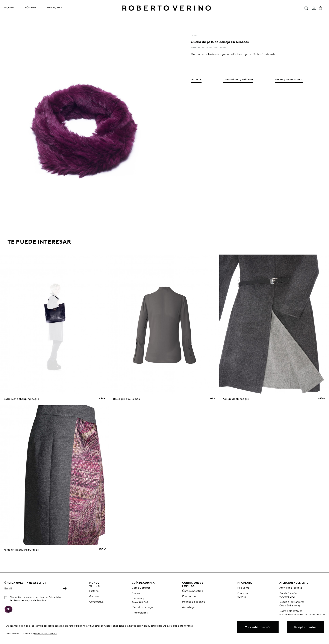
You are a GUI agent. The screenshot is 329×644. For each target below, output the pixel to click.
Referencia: (198, 47)
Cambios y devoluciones (140, 600)
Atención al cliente (291, 588)
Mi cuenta (243, 588)
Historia (94, 591)
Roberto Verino (167, 8)
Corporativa (96, 602)
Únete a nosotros (193, 591)
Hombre (31, 7)
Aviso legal (189, 607)
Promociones (140, 613)
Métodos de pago (142, 607)
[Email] (33, 589)
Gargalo (94, 596)
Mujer (9, 7)
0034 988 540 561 (290, 605)
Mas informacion (258, 627)
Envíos (136, 593)
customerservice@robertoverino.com (302, 614)
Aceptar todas (305, 627)
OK (65, 589)
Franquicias (189, 596)
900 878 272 (287, 597)
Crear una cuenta (243, 595)
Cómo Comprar (141, 588)
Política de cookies (194, 602)
